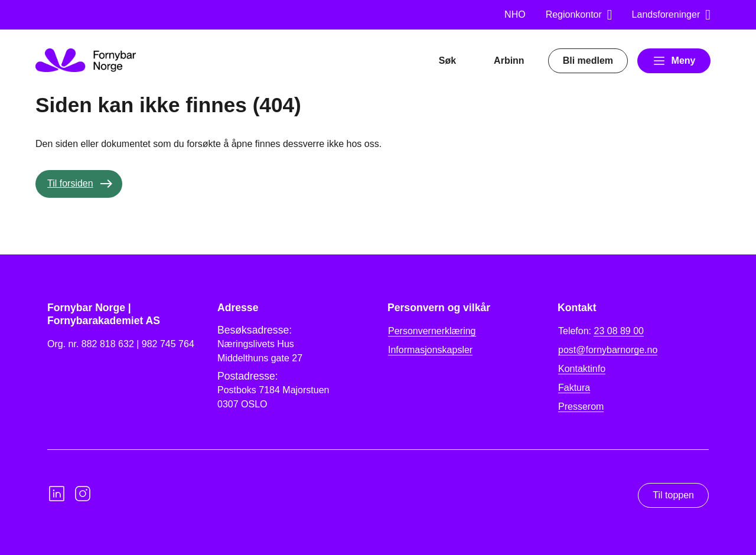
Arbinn (509, 61)
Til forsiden (70, 183)
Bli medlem (588, 61)
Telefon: (601, 331)
